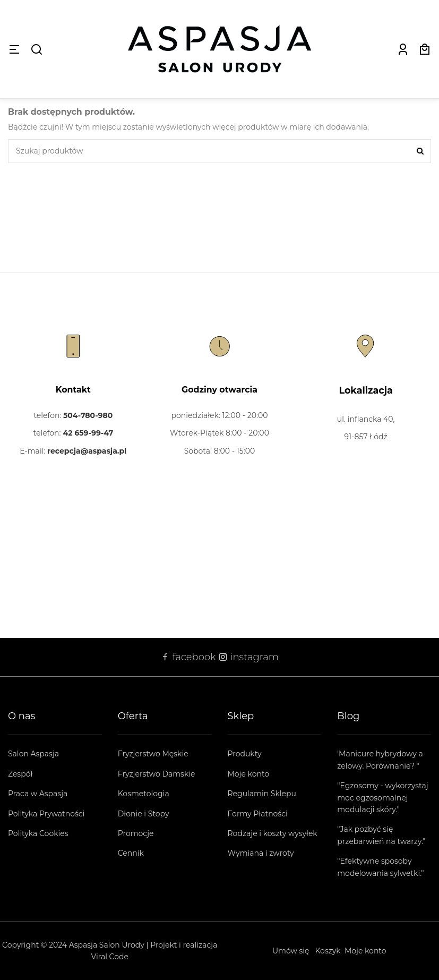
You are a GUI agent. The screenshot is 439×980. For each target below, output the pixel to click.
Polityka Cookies (38, 833)
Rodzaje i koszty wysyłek (273, 833)
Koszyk (328, 951)
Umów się (291, 951)
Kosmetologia (144, 794)
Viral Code (110, 957)
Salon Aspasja (33, 754)
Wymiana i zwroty (261, 853)
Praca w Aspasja (38, 794)
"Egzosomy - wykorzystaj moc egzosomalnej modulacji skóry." (382, 798)
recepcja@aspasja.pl (87, 451)
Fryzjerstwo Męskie (153, 754)
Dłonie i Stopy (144, 814)
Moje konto (249, 774)
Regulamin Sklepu (262, 794)
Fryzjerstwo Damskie (157, 774)
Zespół (20, 774)
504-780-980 (88, 415)
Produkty (245, 754)
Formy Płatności (258, 814)
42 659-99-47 (88, 433)
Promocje (136, 833)
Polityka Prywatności (46, 814)
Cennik (131, 853)
